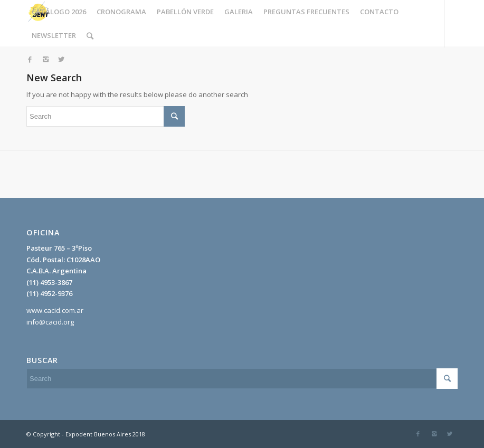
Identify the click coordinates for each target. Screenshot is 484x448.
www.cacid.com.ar (55, 310)
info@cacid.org (50, 322)
